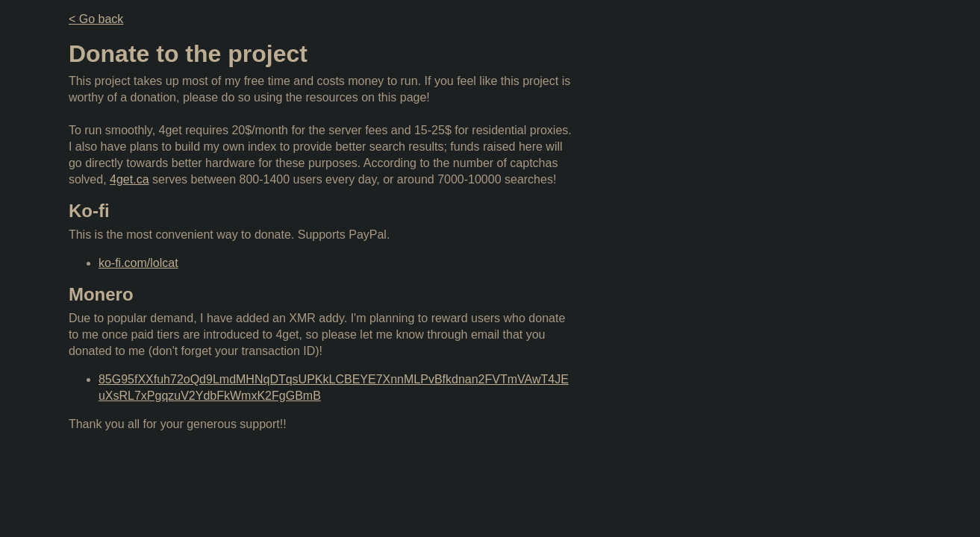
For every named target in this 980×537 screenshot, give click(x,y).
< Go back (96, 19)
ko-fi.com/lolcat (138, 263)
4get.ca (129, 179)
